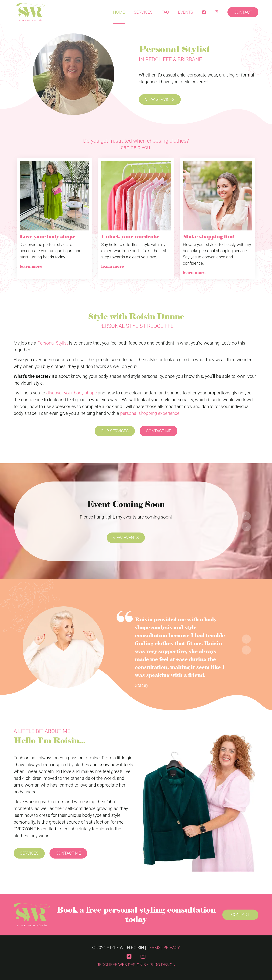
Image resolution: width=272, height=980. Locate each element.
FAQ (165, 12)
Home (119, 12)
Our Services (115, 431)
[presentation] (246, 516)
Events (185, 12)
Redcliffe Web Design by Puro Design (136, 965)
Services (143, 12)
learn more (31, 266)
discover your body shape (71, 393)
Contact (243, 12)
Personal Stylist (53, 343)
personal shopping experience (150, 413)
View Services (160, 99)
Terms (154, 948)
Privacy (172, 948)
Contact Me (158, 431)
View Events (126, 538)
